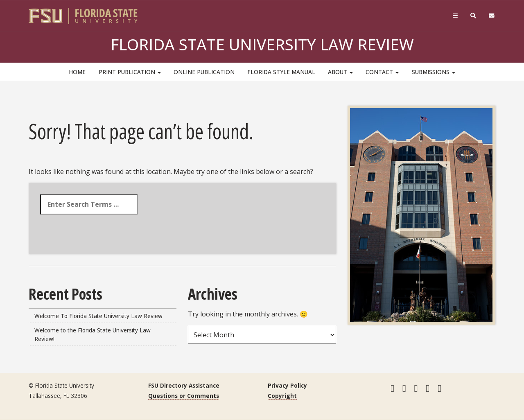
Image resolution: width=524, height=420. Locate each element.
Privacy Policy (287, 385)
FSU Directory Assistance (184, 385)
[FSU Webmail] (492, 16)
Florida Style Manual (281, 72)
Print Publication (130, 72)
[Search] (473, 16)
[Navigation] (455, 16)
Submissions (434, 72)
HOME (77, 72)
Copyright (282, 396)
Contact (382, 72)
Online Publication (204, 72)
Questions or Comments (184, 396)
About (340, 72)
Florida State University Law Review (262, 44)
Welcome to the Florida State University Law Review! (93, 334)
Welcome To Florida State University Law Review (98, 316)
